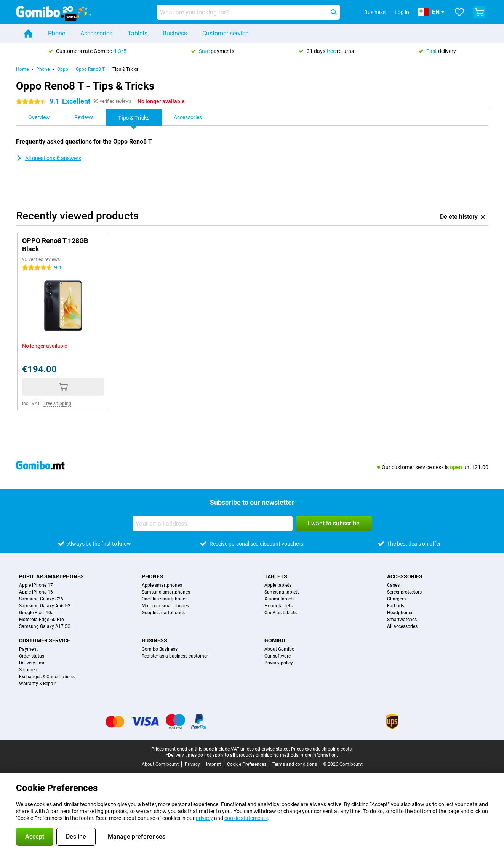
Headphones (400, 613)
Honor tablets (278, 606)
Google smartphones (163, 613)
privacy (204, 818)
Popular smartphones (51, 576)
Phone (57, 33)
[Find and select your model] (248, 12)
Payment (28, 649)
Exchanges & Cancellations (47, 677)
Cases (393, 585)
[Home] (28, 34)
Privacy (192, 764)
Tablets (138, 33)
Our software (278, 656)
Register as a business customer (175, 656)
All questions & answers (49, 158)
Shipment (29, 670)
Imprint (214, 764)
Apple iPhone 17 (36, 585)
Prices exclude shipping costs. (322, 749)
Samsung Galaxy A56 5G (45, 606)
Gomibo (275, 640)
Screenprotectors (404, 592)
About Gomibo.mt (160, 764)
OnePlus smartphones (165, 599)
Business (175, 33)
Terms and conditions (295, 764)
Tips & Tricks (125, 69)
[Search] (334, 12)
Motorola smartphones (165, 606)
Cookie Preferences (247, 764)
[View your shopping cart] (479, 12)
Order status (32, 656)
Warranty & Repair (38, 684)
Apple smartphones (162, 585)
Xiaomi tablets (279, 599)
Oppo (63, 69)
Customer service (225, 33)
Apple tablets (278, 585)
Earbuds (396, 606)
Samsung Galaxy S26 (41, 599)
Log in (402, 12)
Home (22, 69)
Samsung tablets (282, 592)
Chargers (396, 599)
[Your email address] (213, 524)
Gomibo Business (160, 649)
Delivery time (32, 663)
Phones (152, 576)
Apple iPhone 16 (36, 592)
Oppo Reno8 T (90, 69)
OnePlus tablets (281, 613)
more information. (319, 755)
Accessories (96, 33)
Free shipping (57, 403)
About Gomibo (279, 649)
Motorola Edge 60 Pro (42, 620)
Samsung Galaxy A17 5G (45, 626)
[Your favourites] (459, 12)
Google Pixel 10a (36, 613)
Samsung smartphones (166, 592)
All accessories (402, 626)
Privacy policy (279, 663)
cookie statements (246, 818)
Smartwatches (402, 620)
